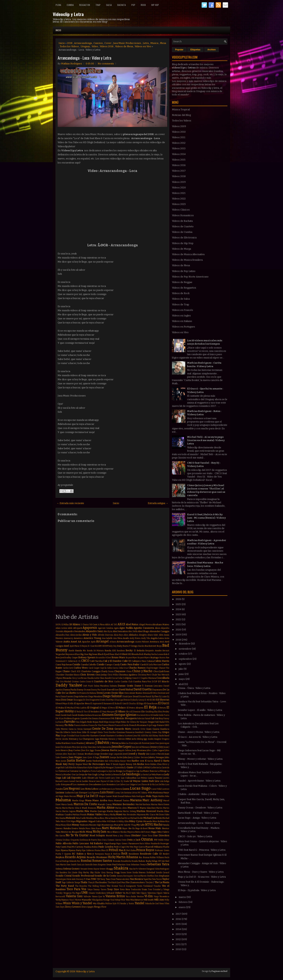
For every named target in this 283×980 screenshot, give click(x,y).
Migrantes (82, 821)
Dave (116, 690)
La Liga (136, 771)
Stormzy (80, 879)
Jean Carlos (97, 747)
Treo (150, 890)
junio (182, 674)
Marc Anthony (152, 800)
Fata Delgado (81, 722)
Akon (157, 628)
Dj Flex (155, 696)
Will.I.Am (159, 900)
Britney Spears (87, 657)
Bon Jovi (60, 658)
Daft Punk (88, 686)
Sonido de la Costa (105, 876)
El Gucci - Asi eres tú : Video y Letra (198, 737)
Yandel (139, 903)
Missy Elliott (66, 825)
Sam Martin (61, 865)
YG (118, 904)
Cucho (117, 682)
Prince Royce (145, 850)
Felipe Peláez (121, 722)
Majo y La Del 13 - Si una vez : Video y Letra (202, 877)
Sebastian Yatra (158, 864)
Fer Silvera (132, 722)
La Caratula (164, 768)
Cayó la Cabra (106, 668)
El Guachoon (151, 703)
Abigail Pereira (145, 625)
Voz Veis (125, 900)
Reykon (60, 857)
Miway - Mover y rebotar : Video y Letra (200, 759)
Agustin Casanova (144, 628)
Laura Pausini (155, 778)
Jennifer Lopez (122, 747)
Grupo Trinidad (68, 736)
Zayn (62, 907)
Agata (116, 628)
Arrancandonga (83, 43)
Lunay (117, 793)
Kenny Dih (131, 764)
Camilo (101, 664)
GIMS (167, 725)
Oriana (59, 840)
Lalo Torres (100, 778)
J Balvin (102, 743)
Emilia (81, 715)
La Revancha (116, 775)
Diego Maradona (95, 697)
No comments (106, 64)
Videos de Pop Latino (184, 271)
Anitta (67, 642)
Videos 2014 (179, 154)
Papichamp (110, 843)
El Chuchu (131, 704)
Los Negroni (72, 789)
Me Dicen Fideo (163, 815)
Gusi (77, 736)
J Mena (114, 743)
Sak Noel (165, 861)
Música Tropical (181, 109)
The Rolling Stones (97, 886)
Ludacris (69, 793)
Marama (136, 800)
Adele (70, 628)
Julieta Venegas (156, 757)
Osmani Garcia (114, 840)
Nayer (125, 828)
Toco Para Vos (76, 889)
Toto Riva (125, 889)
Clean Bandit (105, 678)
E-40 (147, 700)
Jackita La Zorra (127, 743)
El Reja (150, 707)
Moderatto (84, 825)
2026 (179, 599)
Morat (117, 825)
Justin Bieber (76, 761)
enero (182, 907)
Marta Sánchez (148, 808)
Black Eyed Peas (106, 654)
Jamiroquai (164, 743)
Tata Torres (157, 879)
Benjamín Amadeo (154, 651)
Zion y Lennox (73, 907)
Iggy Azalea (149, 739)
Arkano (113, 642)
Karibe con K (139, 761)
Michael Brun (124, 818)
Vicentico (164, 896)
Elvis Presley (164, 712)
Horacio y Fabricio (117, 739)
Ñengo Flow (100, 907)
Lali (64, 778)
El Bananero (107, 704)
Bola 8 (167, 654)
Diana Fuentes (67, 697)
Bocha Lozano (157, 654)
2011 (178, 944)
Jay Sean (88, 747)
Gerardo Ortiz (139, 729)
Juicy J (131, 757)
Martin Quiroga (98, 811)
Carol (91, 668)
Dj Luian (163, 697)
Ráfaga (155, 861)
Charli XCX (75, 671)
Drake (102, 700)
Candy (116, 665)
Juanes (104, 757)
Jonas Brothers (86, 754)
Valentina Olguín (155, 893)
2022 (179, 619)
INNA (128, 739)
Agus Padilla (126, 628)
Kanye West (126, 761)
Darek (104, 690)
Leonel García (75, 781)
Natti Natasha (112, 828)
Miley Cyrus (136, 821)
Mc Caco (151, 815)
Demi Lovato (104, 693)
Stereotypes (61, 879)
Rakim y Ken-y (85, 854)
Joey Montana (139, 750)
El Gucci (164, 703)
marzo (183, 897)
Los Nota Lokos (89, 789)
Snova (123, 873)
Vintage (106, 900)
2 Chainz (85, 625)
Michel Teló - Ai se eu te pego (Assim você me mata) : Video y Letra (206, 440)
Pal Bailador (97, 843)
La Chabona (61, 771)
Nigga (154, 832)
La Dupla (83, 771)
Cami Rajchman (64, 665)
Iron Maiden (78, 743)
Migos (73, 821)
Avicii (162, 642)
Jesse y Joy (157, 747)
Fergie (151, 722)
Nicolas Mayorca (128, 832)
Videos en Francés (183, 310)
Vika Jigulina (97, 900)
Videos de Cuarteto (183, 226)
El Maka (60, 708)
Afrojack (78, 628)
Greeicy (148, 732)
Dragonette (94, 700)
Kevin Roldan (151, 764)
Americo (78, 638)
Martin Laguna (69, 811)
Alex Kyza (108, 631)
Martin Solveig (129, 811)
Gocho (112, 732)
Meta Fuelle (81, 818)
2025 (179, 604)
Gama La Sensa (76, 729)
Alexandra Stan (63, 635)
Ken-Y (109, 764)
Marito (65, 808)
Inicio (58, 30)
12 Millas (65, 625)
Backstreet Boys (153, 646)
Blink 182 (127, 654)
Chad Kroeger (152, 668)
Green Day (157, 732)
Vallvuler (87, 897)
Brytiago (155, 658)
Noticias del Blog (181, 115)
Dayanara (157, 690)
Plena (58, 5)
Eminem (108, 715)
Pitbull (113, 850)
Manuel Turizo (122, 800)
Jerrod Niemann (143, 747)
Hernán (104, 739)
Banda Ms (81, 651)
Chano (66, 671)
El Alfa (71, 704)
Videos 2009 (179, 126)
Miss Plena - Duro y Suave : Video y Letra (201, 872)
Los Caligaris (132, 785)
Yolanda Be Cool (152, 904)
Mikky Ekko (124, 821)
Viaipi (156, 897)
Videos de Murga (181, 249)
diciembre (185, 644)
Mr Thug (132, 825)
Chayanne (120, 671)
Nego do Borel (141, 828)
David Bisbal (126, 690)
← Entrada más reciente (70, 503)
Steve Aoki (71, 879)
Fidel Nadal (159, 722)
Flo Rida (69, 725)
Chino (129, 671)
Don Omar (67, 700)
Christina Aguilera (128, 675)
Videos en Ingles (181, 316)
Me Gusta (60, 818)
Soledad (151, 872)
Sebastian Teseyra (139, 865)
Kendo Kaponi (119, 764)
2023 (179, 614)
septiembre (186, 659)
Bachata (122, 5)
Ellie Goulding (147, 712)
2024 (179, 609)
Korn (86, 768)
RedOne (117, 854)
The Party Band (65, 886)
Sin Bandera (61, 873)
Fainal (148, 718)
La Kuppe (128, 771)
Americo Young (92, 638)
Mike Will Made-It (110, 821)
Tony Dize (113, 889)
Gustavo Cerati (98, 736)
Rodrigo (66, 861)
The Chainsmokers (135, 882)
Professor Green (162, 850)
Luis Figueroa (94, 793)
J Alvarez (89, 743)
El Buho (116, 704)
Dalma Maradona (101, 686)
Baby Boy (112, 646)
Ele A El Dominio (133, 712)
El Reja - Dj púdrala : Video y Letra (197, 890)
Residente (134, 854)
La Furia (92, 771)
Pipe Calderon (88, 850)
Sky (92, 872)
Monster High (95, 825)
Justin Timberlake (95, 761)
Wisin (67, 903)
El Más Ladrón (80, 708)
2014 (179, 929)
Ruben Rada (145, 861)
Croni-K (89, 682)
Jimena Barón (109, 750)
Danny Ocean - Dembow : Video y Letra (200, 808)
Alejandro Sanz (94, 631)
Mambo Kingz (78, 801)
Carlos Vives (81, 668)
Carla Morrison (155, 665)
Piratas (98, 850)
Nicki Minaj (86, 832)
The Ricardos (81, 886)
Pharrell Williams (154, 847)
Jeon (134, 747)
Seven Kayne (93, 869)
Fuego (154, 725)
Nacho (158, 825)
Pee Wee (130, 847)
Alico (126, 635)
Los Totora (117, 789)
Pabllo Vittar (164, 840)
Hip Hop (155, 5)
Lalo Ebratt (88, 778)
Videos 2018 (107, 46)
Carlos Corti (68, 668)
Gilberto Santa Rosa (72, 732)
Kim (75, 768)
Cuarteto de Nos (104, 681)
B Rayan (84, 646)
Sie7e (135, 869)
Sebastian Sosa (124, 865)
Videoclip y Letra (68, 14)
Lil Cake (110, 781)
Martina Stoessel (146, 811)
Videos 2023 (179, 204)
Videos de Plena (124, 46)
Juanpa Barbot (116, 757)
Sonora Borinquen (125, 876)
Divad (136, 696)
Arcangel (102, 641)
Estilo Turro (164, 715)
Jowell (125, 754)
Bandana (121, 651)
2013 (179, 934)
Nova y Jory (118, 836)
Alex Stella (133, 631)
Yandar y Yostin (127, 904)
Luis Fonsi (107, 792)
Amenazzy (68, 638)
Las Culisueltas (129, 778)
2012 (179, 939)
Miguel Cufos (95, 821)
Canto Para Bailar (130, 664)
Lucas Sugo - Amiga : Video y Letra (197, 818)
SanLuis (81, 865)
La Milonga (162, 771)
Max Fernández (129, 815)
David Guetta (143, 689)
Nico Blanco (114, 832)
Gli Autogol (92, 732)
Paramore (134, 843)
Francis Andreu (81, 725)
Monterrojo (108, 825)
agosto (183, 664)
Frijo (149, 725)
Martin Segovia (114, 811)
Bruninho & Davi (104, 658)
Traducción (136, 890)
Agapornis (90, 628)
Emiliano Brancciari (93, 715)
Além (161, 635)
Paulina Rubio (91, 847)
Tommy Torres (100, 890)
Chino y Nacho (142, 671)
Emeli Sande (61, 715)
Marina (154, 804)
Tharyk (91, 882)
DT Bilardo (164, 681)
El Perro (112, 708)
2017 (179, 914)
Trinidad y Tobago (161, 890)
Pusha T (59, 854)
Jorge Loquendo (115, 754)
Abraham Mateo (161, 624)
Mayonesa (141, 815)
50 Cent (93, 624)
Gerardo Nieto (123, 729)
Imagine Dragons (162, 739)
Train (144, 889)
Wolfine (109, 904)
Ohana (127, 836)
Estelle (155, 715)
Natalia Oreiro (71, 828)
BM (100, 646)
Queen (68, 854)
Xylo (114, 904)
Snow (129, 873)
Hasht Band (164, 736)
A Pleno (101, 625)
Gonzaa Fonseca (125, 732)
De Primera (82, 693)
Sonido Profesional (83, 876)
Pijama (64, 850)
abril (181, 684)
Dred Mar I (110, 700)
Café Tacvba (96, 661)
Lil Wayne (135, 781)
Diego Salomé (112, 696)
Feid (101, 722)
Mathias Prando (80, 815)
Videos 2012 (179, 143)
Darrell (110, 690)
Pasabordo (155, 844)
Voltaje (118, 900)
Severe (103, 869)
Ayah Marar (75, 646)
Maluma (63, 800)
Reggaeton (85, 5)
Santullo (89, 865)
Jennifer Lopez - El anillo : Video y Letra (200, 710)
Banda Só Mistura (95, 651)
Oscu (104, 840)
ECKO (153, 700)
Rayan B (109, 854)
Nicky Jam (100, 832)
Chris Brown (87, 675)
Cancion (98, 43)
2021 (179, 624)
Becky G (131, 650)
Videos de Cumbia (182, 232)
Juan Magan (75, 757)
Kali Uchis (109, 761)
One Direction (161, 835)
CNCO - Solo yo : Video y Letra (195, 836)
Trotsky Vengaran (64, 893)
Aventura (154, 642)
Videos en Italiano (182, 321)
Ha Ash (149, 736)
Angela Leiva (157, 638)
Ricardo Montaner (97, 857)
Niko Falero (163, 832)
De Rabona (91, 693)
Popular (179, 50)
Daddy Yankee (69, 685)
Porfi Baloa (131, 850)
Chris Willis (113, 675)
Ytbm (167, 904)
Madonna (158, 793)
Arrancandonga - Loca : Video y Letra (84, 58)
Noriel (109, 836)
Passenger (165, 844)
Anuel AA (76, 642)
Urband (110, 893)
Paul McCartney (75, 847)
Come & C (136, 678)
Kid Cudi (65, 768)
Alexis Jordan (76, 635)
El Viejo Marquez (107, 712)
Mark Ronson (89, 808)
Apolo (93, 642)
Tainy (103, 879)
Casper (97, 668)
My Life (140, 825)
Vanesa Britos (115, 896)
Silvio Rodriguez (162, 869)
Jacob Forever (143, 743)
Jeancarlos (107, 747)
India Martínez (63, 743)
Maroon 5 (133, 808)
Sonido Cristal (64, 876)
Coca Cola (117, 678)
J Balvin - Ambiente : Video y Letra (197, 794)
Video (95, 46)
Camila (76, 664)
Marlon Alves (121, 808)
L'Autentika (119, 768)
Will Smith (149, 900)
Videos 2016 (179, 165)
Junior (64, 761)
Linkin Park (148, 781)
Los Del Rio (160, 785)
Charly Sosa (107, 671)
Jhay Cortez (75, 750)
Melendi (70, 818)
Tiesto (140, 886)
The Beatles (101, 882)
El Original (93, 708)
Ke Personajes (97, 764)
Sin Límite (73, 873)
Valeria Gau (74, 896)
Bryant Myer (132, 658)
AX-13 (121, 624)
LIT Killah (138, 768)
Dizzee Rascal (145, 697)
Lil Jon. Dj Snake (122, 781)
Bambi (71, 651)
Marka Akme (106, 808)
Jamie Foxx (155, 743)
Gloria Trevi (103, 732)
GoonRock (139, 732)
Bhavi (77, 654)
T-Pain (87, 879)
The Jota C (150, 882)
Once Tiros (147, 836)
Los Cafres (121, 785)
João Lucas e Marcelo (155, 754)
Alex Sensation (120, 631)
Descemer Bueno (133, 693)
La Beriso (155, 768)
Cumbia (70, 5)
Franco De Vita (95, 725)
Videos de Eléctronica (184, 238)
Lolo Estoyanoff (64, 784)
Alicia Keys (118, 635)
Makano (128, 796)
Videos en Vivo (143, 46)
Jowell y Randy (137, 754)
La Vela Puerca (156, 774)
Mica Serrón (111, 818)
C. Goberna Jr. (72, 661)
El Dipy (140, 703)
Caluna (150, 661)
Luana (126, 789)
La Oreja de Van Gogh (87, 774)
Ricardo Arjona (75, 857)
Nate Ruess (96, 828)
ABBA (108, 625)
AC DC (114, 624)
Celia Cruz (123, 668)
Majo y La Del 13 (87, 796)
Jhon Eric (85, 750)
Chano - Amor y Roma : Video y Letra (199, 732)
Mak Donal (118, 796)
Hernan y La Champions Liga (84, 739)
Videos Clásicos (181, 210)
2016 (179, 919)
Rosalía (135, 861)
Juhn (125, 757)
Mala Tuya (152, 796)
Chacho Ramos (137, 668)
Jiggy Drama (95, 750)
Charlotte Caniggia (91, 671)
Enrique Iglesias (125, 715)
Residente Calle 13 (151, 854)
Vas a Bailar (131, 897)
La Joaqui (101, 771)
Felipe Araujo (109, 722)
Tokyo (90, 890)
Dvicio (127, 700)
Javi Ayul (81, 747)
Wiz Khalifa (99, 903)
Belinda (141, 651)
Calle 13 (127, 661)
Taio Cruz (111, 879)
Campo (109, 665)
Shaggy (110, 869)
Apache (86, 642)
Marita (58, 808)
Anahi (126, 638)
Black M (118, 654)
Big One (84, 654)
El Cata (123, 704)
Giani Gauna (153, 729)
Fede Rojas (93, 722)
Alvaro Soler (153, 635)
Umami (92, 893)
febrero (183, 902)
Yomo (162, 904)
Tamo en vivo (123, 879)
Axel (66, 646)
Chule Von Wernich (160, 675)
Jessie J (166, 747)
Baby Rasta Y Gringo (127, 646)
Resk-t (166, 854)
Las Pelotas (142, 778)
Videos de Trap (181, 304)
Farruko (70, 722)
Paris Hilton (145, 844)
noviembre (185, 649)
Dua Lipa (119, 700)
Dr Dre (86, 700)
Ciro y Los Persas (79, 678)
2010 (179, 949)
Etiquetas (195, 50)
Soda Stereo (139, 872)
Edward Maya (61, 704)
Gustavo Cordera (115, 736)
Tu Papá (76, 893)
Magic (61, 796)
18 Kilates (75, 624)
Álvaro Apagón (87, 907)
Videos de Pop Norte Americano (190, 277)
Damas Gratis (126, 686)
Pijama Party (75, 850)
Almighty (143, 635)
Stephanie (164, 876)
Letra (146, 43)
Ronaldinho (126, 861)
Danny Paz (96, 690)
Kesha (140, 764)
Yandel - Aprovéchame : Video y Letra (199, 781)
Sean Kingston (99, 865)
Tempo (77, 882)
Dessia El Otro (150, 693)
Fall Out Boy (157, 718)
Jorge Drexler (101, 754)
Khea (159, 764)
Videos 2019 (179, 182)
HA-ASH (141, 736)
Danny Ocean (84, 690)
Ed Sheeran (163, 700)
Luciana (60, 792)
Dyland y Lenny (137, 700)
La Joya (109, 771)
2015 (179, 924)
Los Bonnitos (109, 784)
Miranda (148, 821)
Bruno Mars (118, 657)
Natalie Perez (85, 828)
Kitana (80, 768)
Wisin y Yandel (82, 903)
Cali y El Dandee (112, 661)
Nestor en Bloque (70, 832)
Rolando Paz (75, 861)
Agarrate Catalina (106, 628)
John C (150, 750)
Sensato (84, 869)
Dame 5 (139, 686)
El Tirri (85, 712)
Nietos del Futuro (143, 832)
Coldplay (127, 678)
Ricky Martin (117, 857)
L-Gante (129, 767)
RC (74, 854)
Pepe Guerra (139, 847)
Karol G (158, 761)
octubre (183, 654)
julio (181, 669)
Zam (58, 907)
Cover (108, 43)
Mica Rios (99, 818)
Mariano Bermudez (124, 804)
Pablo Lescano (81, 843)
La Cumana (72, 771)
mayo (182, 679)
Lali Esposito (74, 778)
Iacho (134, 739)
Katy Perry (69, 764)
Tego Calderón (68, 882)
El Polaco (121, 708)
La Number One (68, 775)
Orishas (66, 840)
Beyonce (70, 654)
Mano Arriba (100, 800)
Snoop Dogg (113, 872)
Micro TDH (65, 821)
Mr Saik (124, 825)
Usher (118, 893)
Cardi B (144, 665)
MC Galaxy (143, 793)
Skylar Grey (100, 873)
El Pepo (103, 708)
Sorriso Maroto (140, 876)
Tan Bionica (136, 879)
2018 (70, 43)
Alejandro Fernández (75, 631)
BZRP (105, 646)
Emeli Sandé (72, 715)
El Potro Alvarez (135, 708)
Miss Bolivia (159, 821)
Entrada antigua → (158, 503)
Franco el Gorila (122, 725)
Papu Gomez (122, 844)
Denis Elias (118, 693)
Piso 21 (105, 850)
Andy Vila (146, 638)
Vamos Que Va (98, 897)
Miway (75, 825)
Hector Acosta (62, 739)
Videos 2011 (179, 137)
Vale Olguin (142, 893)
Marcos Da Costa (85, 804)
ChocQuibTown (161, 671)
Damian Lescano (154, 686)
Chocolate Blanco (72, 675)
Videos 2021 (179, 193)
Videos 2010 (179, 132)
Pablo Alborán (64, 843)
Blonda (135, 654)
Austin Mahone (142, 642)
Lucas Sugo (140, 788)
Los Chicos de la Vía (146, 785)
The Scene (112, 886)
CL (80, 661)
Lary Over (115, 778)
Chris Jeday (101, 675)
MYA (150, 793)
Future (160, 725)
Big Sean (93, 654)
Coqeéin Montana (148, 678)
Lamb (108, 778)
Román (117, 861)
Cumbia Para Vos (142, 681)
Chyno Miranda (63, 678)
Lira (157, 781)
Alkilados (133, 635)
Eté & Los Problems (64, 718)
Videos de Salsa (181, 299)
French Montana (138, 725)
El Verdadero (94, 712)
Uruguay (85, 46)
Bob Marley (145, 654)
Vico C (72, 900)
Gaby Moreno (62, 729)
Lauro (66, 781)
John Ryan (68, 754)
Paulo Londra (106, 847)
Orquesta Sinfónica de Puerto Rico (86, 840)
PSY (156, 840)
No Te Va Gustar (77, 835)
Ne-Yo (132, 828)
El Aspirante (96, 704)
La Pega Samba (104, 775)
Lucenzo (165, 789)
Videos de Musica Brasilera (187, 260)
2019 (179, 635)
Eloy (156, 712)
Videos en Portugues (184, 327)
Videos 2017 (179, 171)
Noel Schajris (97, 835)
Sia (131, 869)
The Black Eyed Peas (116, 882)
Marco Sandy (67, 804)
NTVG (149, 825)
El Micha (69, 708)
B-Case (91, 646)
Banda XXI (110, 651)
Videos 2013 (179, 148)
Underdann (101, 893)
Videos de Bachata (182, 221)
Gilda (84, 732)
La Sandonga (131, 774)
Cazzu (115, 668)
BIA (96, 646)
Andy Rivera (135, 638)
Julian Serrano (141, 757)
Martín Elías (163, 811)
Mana (88, 800)
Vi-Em (149, 896)
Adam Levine (61, 628)
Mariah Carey (105, 804)
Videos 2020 (179, 188)
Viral (112, 900)
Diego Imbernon (81, 697)
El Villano (120, 711)
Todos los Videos (69, 46)
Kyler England (94, 768)
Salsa (109, 5)
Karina (150, 761)
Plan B (122, 850)
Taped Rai (148, 879)
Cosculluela (163, 678)
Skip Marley (84, 873)
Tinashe (157, 886)
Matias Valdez (95, 814)
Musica (154, 43)
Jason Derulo (61, 747)
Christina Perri (144, 675)
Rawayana (99, 854)
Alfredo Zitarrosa (105, 635)
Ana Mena (118, 638)
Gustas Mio (85, 736)
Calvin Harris (162, 661)
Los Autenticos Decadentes (87, 784)
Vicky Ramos (62, 900)
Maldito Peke (164, 796)
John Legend (159, 750)
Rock (143, 5)
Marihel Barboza (143, 804)
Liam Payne (101, 781)
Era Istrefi (141, 715)
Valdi (133, 893)
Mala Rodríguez (139, 796)
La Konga (118, 771)
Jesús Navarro (62, 750)
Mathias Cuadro (64, 815)
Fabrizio (141, 718)
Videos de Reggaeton (184, 288)
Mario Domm (164, 804)
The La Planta (162, 882)
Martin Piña (83, 811)
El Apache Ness (82, 703)
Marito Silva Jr (75, 808)
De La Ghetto (69, 693)
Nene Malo (155, 828)
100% (58, 625)
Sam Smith (71, 865)
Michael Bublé (137, 818)
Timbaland (148, 886)
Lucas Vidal (156, 789)
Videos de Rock (181, 293)
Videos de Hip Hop (183, 243)
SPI (159, 861)
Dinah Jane (127, 697)
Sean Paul (111, 865)
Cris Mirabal (65, 682)
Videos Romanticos (183, 215)
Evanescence (105, 718)
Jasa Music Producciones (127, 43)
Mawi (119, 814)
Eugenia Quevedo (80, 718)
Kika (71, 768)
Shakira (121, 868)
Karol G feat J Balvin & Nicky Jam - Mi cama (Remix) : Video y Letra (206, 518)
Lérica (135, 793)
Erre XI (149, 715)
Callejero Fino (139, 661)
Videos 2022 (179, 199)
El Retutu (162, 708)
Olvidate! (136, 835)
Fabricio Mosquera (126, 718)
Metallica (90, 818)
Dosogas (78, 700)
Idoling (140, 739)
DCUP (155, 682)
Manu (111, 801)
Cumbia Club (127, 682)
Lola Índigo (164, 781)
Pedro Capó (120, 847)
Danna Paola (70, 690)
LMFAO (147, 767)
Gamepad (87, 729)
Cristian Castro (79, 682)
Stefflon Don (153, 876)
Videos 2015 (179, 160)
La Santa (144, 775)
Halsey (155, 736)
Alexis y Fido (90, 635)
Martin (159, 808)
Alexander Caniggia (159, 631)
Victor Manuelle (83, 900)
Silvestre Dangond (146, 869)
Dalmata (113, 686)
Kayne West (82, 764)
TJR (98, 879)
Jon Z (75, 754)
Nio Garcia (60, 836)
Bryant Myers (144, 658)
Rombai (86, 861)
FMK (112, 718)
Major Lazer (105, 796)
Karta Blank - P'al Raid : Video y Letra (198, 813)
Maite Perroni (70, 796)
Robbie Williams (157, 857)
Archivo (212, 50)
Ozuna (147, 839)
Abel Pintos (132, 624)
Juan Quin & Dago (91, 757)
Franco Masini (108, 725)
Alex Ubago (144, 631)
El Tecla (78, 712)
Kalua (117, 761)
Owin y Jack (134, 840)
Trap (98, 5)
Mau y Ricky (109, 815)
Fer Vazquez (142, 722)
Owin (124, 840)
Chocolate (60, 675)
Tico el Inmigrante (127, 886)
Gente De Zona (103, 729)
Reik (124, 854)
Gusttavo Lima (131, 736)
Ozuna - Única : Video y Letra (194, 688)
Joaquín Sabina (125, 750)
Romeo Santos (102, 861)
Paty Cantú (61, 847)
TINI (94, 879)
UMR (85, 893)
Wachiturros (137, 900)
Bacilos (141, 646)
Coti (57, 682)
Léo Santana (126, 793)
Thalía (84, 882)
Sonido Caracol (163, 873)
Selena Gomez (71, 869)
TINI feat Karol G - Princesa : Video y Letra (202, 850)
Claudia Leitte (93, 678)
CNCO (85, 661)
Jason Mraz (72, 747)
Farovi (61, 722)
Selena (59, 869)
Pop (133, 5)
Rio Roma (144, 857)
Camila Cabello (89, 665)
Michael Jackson (152, 818)
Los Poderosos (105, 789)
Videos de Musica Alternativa (188, 254)
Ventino (140, 897)
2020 (179, 630)
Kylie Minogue (107, 768)
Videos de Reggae (182, 282)
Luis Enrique (81, 793)
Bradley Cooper (71, 658)
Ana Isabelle (107, 638)
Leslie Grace (88, 781)
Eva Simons (94, 718)
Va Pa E (127, 893)
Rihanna (132, 857)
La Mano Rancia (148, 771)
